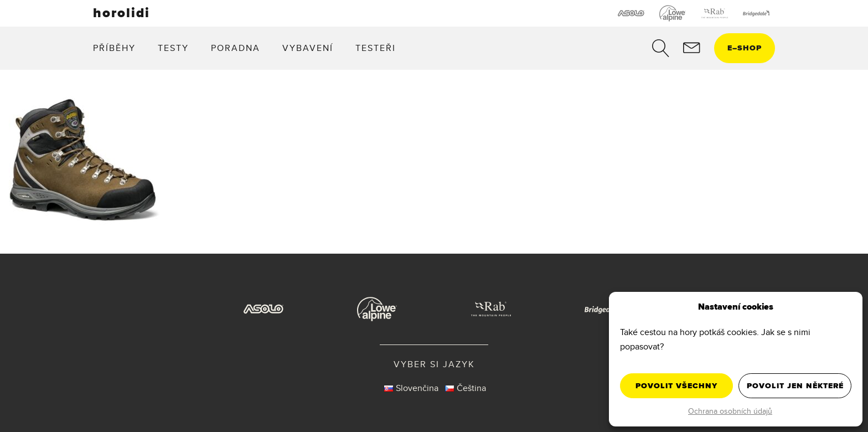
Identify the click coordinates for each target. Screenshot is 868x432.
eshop (745, 48)
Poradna (236, 48)
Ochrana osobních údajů (730, 411)
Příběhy (114, 48)
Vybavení (308, 48)
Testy (173, 48)
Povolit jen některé (795, 386)
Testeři (376, 48)
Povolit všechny (676, 386)
